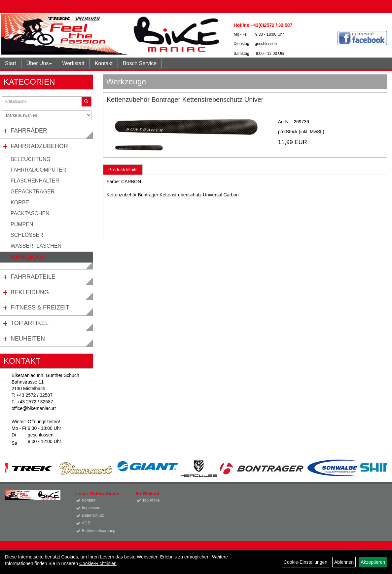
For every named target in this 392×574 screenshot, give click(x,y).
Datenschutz (93, 515)
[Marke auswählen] (47, 115)
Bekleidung (30, 292)
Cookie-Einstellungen (305, 562)
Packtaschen (30, 213)
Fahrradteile (33, 277)
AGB (86, 523)
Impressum (92, 508)
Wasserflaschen (36, 246)
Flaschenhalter (35, 181)
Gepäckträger (33, 192)
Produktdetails (123, 170)
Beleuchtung (31, 159)
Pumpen (22, 224)
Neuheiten (28, 339)
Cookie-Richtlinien (98, 563)
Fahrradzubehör (39, 146)
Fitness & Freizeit (40, 307)
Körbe (20, 203)
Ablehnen (344, 562)
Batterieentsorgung (99, 531)
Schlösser (27, 235)
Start (11, 63)
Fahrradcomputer (38, 170)
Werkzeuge (28, 257)
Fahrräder (29, 131)
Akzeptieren (373, 562)
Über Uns (39, 63)
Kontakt (104, 63)
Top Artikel (30, 323)
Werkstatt (73, 63)
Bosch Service (140, 63)
